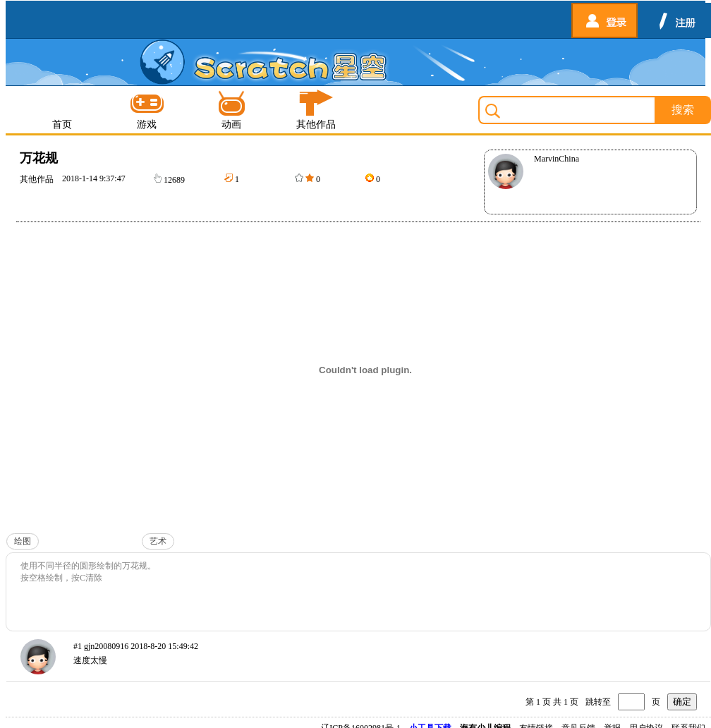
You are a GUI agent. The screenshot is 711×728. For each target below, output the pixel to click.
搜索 (683, 110)
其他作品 (316, 109)
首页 (62, 109)
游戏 (147, 109)
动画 (231, 109)
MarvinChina (557, 159)
